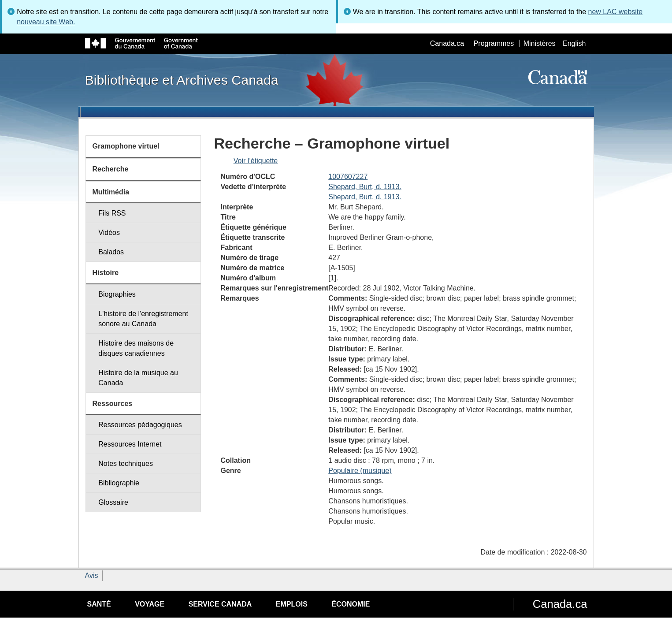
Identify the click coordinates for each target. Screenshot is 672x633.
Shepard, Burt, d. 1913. (365, 187)
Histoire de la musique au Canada (138, 378)
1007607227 (348, 177)
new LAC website (616, 12)
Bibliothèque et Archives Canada (182, 80)
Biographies (117, 294)
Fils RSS (112, 213)
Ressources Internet (130, 444)
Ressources (113, 404)
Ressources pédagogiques (140, 425)
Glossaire (113, 502)
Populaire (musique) (360, 471)
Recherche (111, 169)
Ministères (540, 43)
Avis (92, 575)
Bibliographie (119, 483)
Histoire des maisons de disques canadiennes (136, 348)
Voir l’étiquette (256, 161)
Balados (111, 252)
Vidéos (109, 233)
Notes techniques (126, 464)
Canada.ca (447, 43)
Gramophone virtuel (126, 146)
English (574, 43)
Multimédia (111, 192)
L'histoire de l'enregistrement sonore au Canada (143, 319)
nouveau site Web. (46, 22)
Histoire (106, 273)
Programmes (494, 43)
